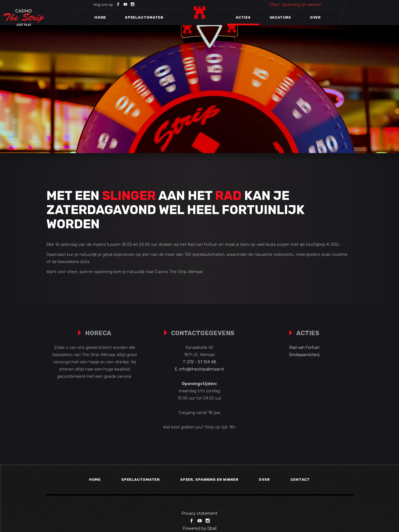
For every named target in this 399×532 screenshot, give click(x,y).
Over (264, 480)
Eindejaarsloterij (304, 355)
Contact (300, 480)
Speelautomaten (141, 480)
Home (95, 480)
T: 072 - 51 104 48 (199, 362)
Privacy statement (199, 513)
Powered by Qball (200, 528)
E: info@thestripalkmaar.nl (199, 369)
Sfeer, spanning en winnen (295, 4)
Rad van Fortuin (304, 347)
